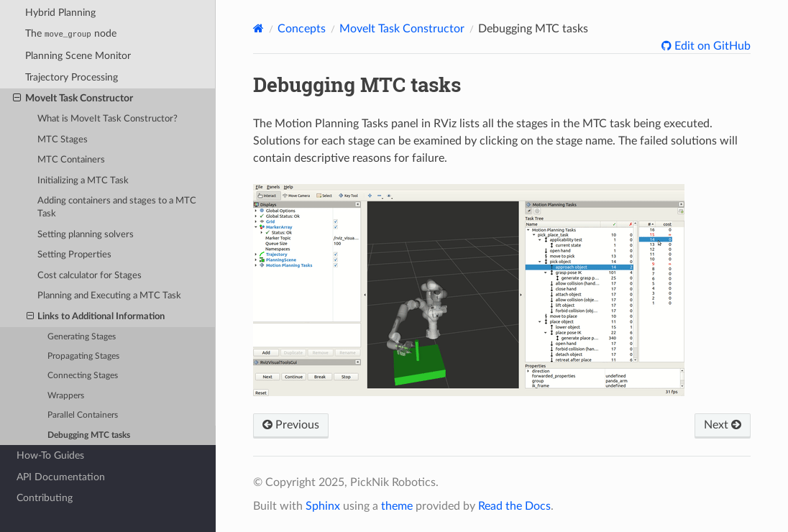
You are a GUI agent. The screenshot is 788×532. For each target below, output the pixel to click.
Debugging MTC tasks (89, 435)
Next (723, 425)
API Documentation (61, 477)
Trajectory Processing (72, 77)
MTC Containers (71, 160)
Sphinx (323, 506)
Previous (291, 425)
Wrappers (66, 396)
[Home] (258, 28)
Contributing (45, 498)
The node (71, 33)
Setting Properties (74, 255)
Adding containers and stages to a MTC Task (117, 207)
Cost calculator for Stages (90, 276)
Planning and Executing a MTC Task (109, 296)
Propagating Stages (83, 356)
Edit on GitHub (711, 46)
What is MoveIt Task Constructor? (107, 119)
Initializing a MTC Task (83, 181)
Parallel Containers (83, 415)
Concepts (302, 29)
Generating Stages (82, 337)
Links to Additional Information (96, 317)
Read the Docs (514, 506)
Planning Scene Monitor (78, 56)
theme (397, 506)
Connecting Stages (83, 376)
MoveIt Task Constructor (73, 98)
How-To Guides (50, 455)
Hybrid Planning (60, 13)
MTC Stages (63, 140)
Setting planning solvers (86, 235)
